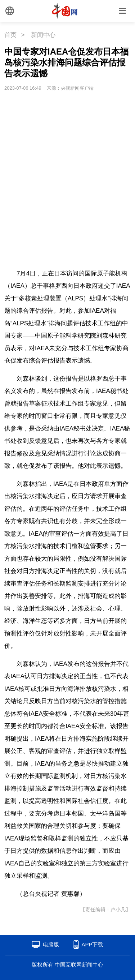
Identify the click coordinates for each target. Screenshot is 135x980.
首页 (10, 35)
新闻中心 (43, 35)
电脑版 (51, 944)
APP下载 (92, 944)
